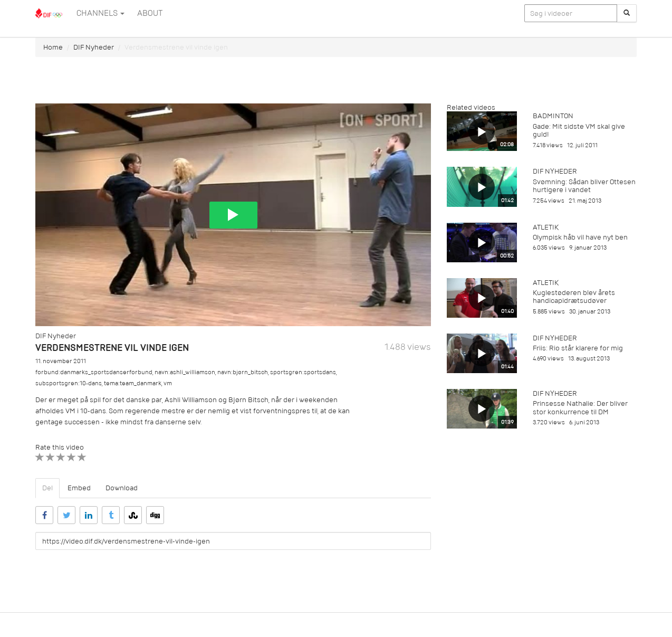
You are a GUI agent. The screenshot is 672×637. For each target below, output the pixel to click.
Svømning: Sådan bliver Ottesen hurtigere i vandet (584, 186)
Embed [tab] (79, 488)
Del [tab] (47, 488)
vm (168, 383)
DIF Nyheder (94, 47)
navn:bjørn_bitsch (243, 372)
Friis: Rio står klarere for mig (578, 348)
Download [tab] (122, 488)
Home (53, 47)
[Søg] (627, 13)
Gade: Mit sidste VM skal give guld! (579, 130)
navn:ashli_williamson (185, 372)
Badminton (553, 116)
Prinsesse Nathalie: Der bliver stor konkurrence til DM (580, 407)
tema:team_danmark (133, 383)
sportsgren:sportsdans (303, 372)
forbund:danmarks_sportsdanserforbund (94, 372)
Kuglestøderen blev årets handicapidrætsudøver (574, 297)
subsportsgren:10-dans (69, 383)
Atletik (546, 227)
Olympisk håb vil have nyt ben (580, 237)
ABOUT (150, 13)
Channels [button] (100, 13)
